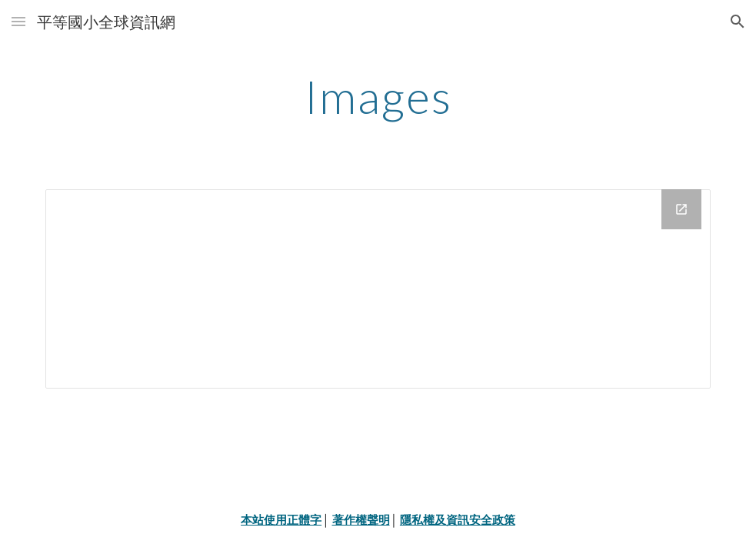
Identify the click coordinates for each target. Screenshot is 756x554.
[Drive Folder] (378, 289)
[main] (378, 96)
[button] (18, 21)
